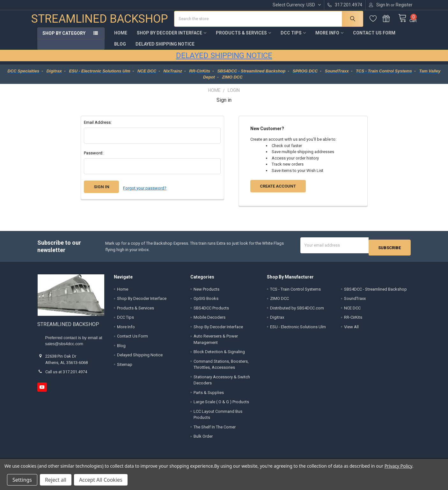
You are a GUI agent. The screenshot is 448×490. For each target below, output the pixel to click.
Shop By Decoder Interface (172, 38)
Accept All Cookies (101, 480)
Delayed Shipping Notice (165, 49)
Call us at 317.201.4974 (66, 374)
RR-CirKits (353, 320)
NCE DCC (352, 310)
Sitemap (125, 367)
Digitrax (277, 320)
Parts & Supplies (209, 395)
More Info (329, 38)
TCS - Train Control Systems (295, 291)
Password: (94, 158)
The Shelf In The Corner (215, 429)
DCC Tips (293, 38)
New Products (206, 291)
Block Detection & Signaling (219, 354)
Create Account (278, 191)
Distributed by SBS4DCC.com (297, 310)
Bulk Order (203, 439)
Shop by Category (64, 38)
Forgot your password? (145, 192)
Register (404, 5)
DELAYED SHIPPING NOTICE (224, 60)
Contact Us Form (374, 38)
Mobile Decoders (209, 320)
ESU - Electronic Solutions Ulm (298, 329)
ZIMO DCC (279, 301)
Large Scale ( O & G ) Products (221, 404)
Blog (120, 49)
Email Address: (98, 127)
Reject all (56, 480)
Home (121, 38)
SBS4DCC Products (211, 310)
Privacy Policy (398, 466)
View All (351, 329)
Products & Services (243, 38)
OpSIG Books (206, 301)
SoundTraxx (355, 301)
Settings (22, 480)
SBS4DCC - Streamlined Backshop (375, 291)
